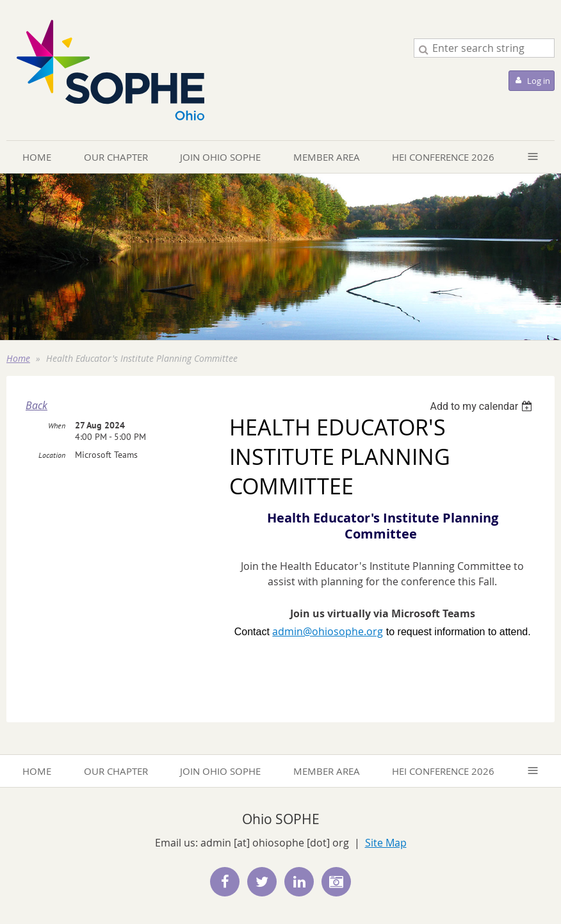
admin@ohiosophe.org (328, 631)
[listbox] (483, 406)
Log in (539, 81)
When (57, 426)
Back (37, 405)
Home (18, 358)
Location (52, 455)
